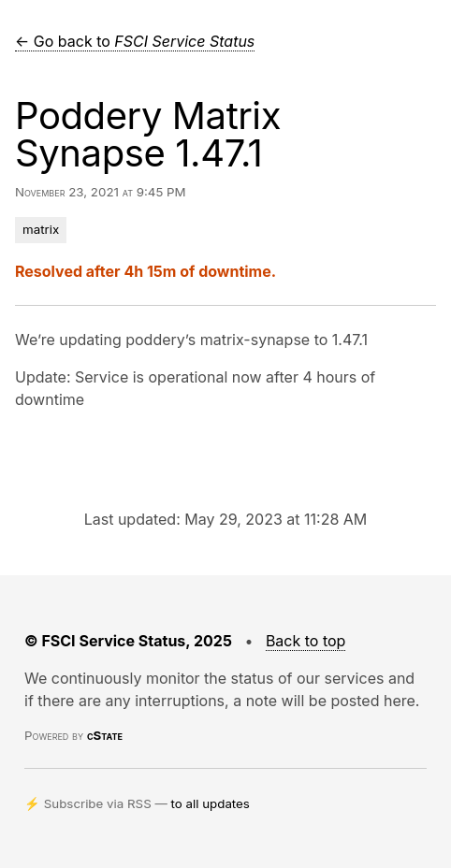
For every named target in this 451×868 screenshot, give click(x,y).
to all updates (211, 803)
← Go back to (135, 41)
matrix (41, 229)
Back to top (306, 641)
